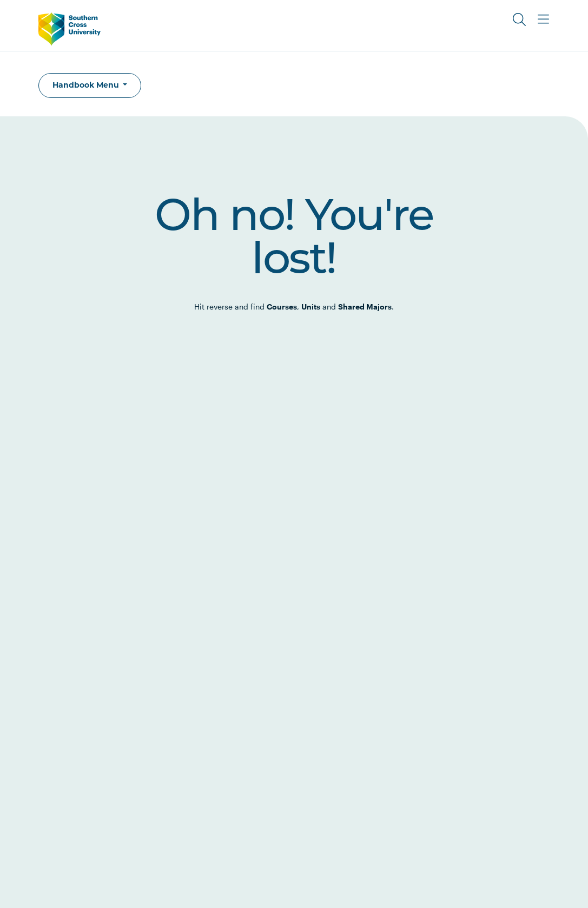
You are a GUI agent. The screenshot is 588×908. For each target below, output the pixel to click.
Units (311, 307)
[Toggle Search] (519, 19)
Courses (282, 307)
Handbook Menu (87, 85)
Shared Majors (365, 307)
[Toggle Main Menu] (543, 19)
